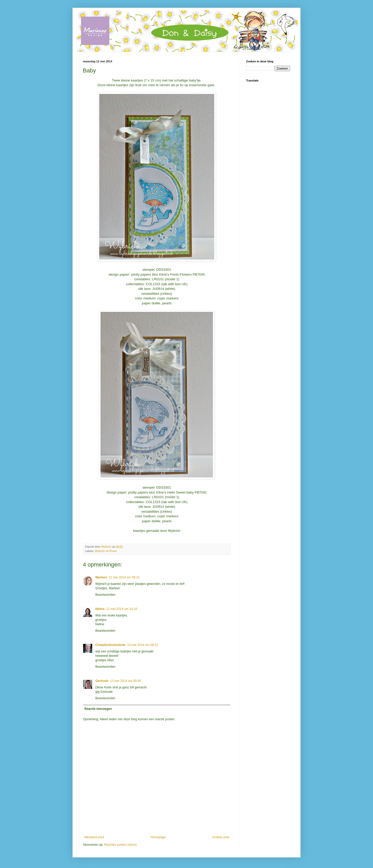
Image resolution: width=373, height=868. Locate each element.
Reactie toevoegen (98, 709)
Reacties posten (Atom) (120, 845)
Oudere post (221, 837)
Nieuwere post (94, 837)
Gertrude (102, 681)
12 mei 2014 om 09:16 (124, 577)
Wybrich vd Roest (106, 551)
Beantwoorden (105, 595)
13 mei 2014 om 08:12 (143, 645)
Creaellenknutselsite (110, 645)
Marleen (101, 577)
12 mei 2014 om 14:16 (122, 609)
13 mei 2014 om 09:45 (125, 681)
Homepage (158, 837)
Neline (100, 609)
